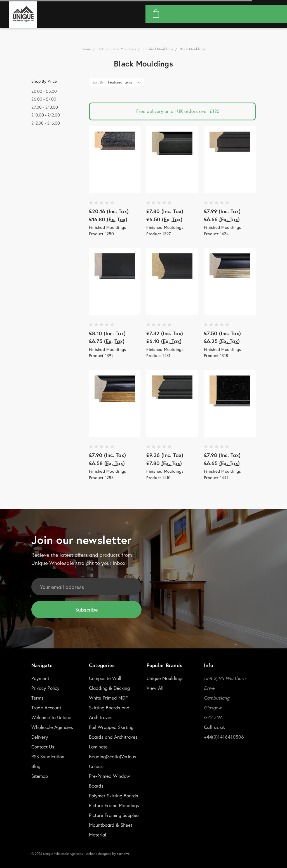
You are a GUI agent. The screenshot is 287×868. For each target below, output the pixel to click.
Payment (40, 678)
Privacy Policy (45, 688)
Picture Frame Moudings (117, 49)
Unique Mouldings (165, 678)
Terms (37, 698)
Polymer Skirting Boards (114, 796)
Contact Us (43, 747)
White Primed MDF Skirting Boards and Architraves (109, 708)
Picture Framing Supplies (114, 815)
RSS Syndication (48, 756)
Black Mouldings (193, 49)
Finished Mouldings (158, 49)
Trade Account (46, 708)
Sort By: (98, 82)
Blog (36, 766)
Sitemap (40, 776)
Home (86, 49)
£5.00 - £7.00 (44, 99)
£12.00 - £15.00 (46, 123)
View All (155, 688)
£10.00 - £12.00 (46, 115)
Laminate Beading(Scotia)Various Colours (113, 756)
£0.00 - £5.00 (44, 91)
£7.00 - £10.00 (45, 107)
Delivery (40, 737)
